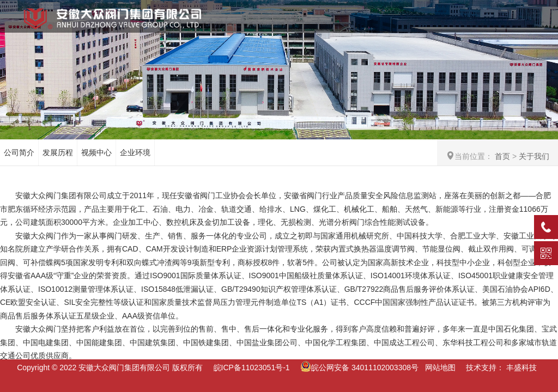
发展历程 (58, 152)
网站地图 (440, 367)
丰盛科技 (521, 367)
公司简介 (19, 152)
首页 (502, 156)
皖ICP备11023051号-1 (252, 367)
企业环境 (135, 152)
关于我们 (534, 156)
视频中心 (96, 152)
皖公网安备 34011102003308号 (359, 367)
